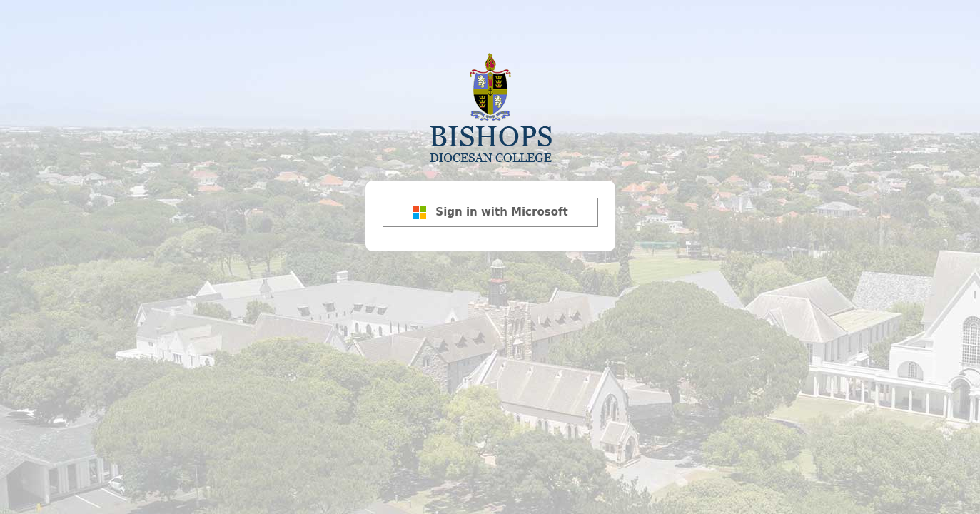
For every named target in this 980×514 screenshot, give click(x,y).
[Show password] (601, 198)
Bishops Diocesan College (490, 106)
